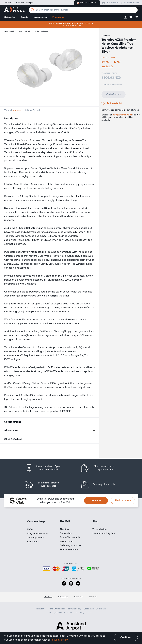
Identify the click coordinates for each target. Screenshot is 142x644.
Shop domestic (111, 3)
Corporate (79, 597)
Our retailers (66, 534)
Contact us (33, 542)
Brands (24, 17)
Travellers (63, 597)
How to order (67, 542)
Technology (10, 31)
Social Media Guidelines (95, 609)
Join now (96, 501)
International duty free (104, 534)
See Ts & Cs (107, 67)
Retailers (40, 609)
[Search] (33, 10)
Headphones (25, 31)
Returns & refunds (69, 550)
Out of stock (114, 94)
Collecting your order (70, 546)
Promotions (58, 17)
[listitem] (46, 468)
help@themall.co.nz (122, 115)
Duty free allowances (38, 534)
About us (64, 529)
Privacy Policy (75, 609)
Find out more (123, 501)
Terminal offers (100, 529)
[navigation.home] (14, 10)
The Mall (48, 597)
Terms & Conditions (56, 609)
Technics (17, 110)
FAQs (30, 530)
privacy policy (60, 640)
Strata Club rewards (70, 537)
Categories (10, 17)
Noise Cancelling (42, 31)
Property (93, 597)
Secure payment (36, 538)
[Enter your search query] (83, 10)
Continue (126, 637)
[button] (125, 17)
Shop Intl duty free (87, 3)
